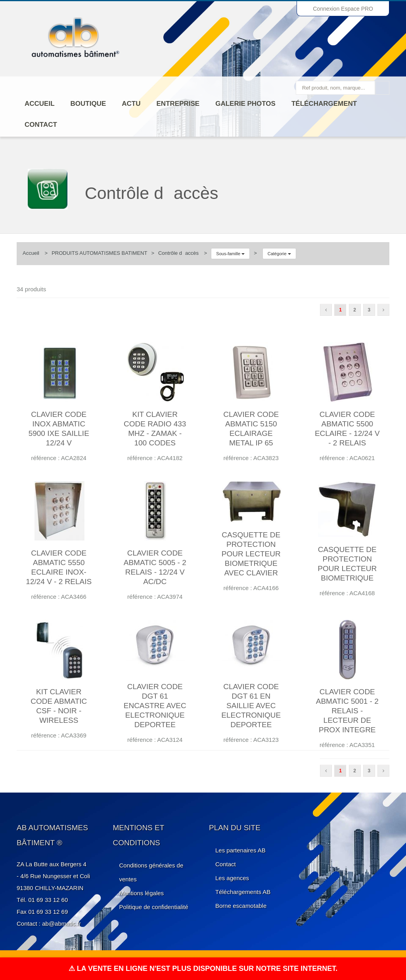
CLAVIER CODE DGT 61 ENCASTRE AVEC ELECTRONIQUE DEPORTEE (155, 706)
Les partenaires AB (240, 850)
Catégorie (279, 254)
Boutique (88, 104)
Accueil (40, 104)
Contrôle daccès (178, 253)
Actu (131, 104)
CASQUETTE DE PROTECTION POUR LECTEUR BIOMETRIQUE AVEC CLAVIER (251, 554)
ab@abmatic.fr (61, 924)
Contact (41, 125)
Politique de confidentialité (154, 907)
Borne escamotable (241, 906)
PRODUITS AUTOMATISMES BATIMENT (99, 253)
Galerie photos (245, 104)
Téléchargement (324, 104)
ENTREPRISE (178, 104)
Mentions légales (142, 893)
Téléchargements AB (243, 892)
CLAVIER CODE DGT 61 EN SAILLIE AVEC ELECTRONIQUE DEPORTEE (251, 706)
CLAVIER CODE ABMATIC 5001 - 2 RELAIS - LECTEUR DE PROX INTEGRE (347, 711)
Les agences (232, 878)
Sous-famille (230, 254)
